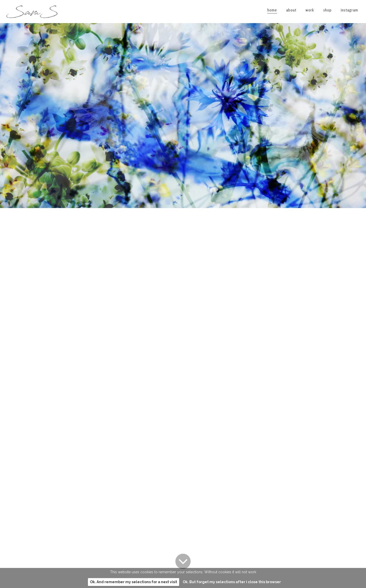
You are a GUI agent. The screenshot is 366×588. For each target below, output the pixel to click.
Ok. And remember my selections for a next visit (134, 582)
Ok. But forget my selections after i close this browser (232, 582)
